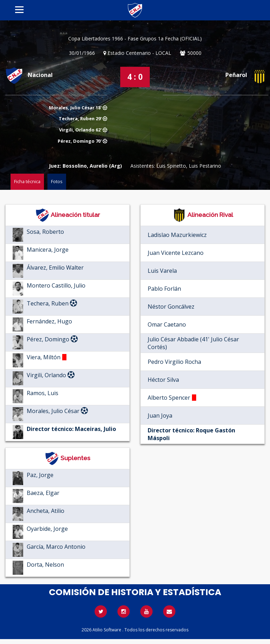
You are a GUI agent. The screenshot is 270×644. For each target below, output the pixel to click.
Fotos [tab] (57, 181)
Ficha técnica (27, 181)
